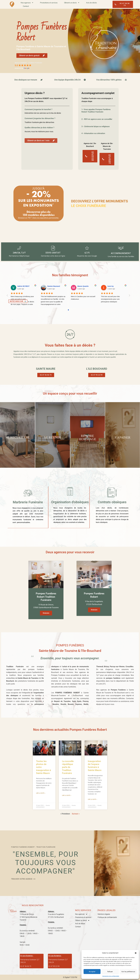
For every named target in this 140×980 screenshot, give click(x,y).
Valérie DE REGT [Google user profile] (23, 286)
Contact (26, 6)
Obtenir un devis (72, 3)
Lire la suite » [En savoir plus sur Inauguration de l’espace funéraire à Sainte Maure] (92, 799)
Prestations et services (49, 3)
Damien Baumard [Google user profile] (54, 286)
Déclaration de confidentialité (111, 976)
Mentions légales (104, 914)
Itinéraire (46, 613)
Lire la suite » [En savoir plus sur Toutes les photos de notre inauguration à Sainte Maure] (41, 793)
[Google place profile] (28, 63)
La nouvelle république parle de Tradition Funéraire (68, 767)
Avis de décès (91, 3)
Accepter (92, 972)
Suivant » (76, 814)
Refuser (110, 972)
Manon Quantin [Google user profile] (83, 286)
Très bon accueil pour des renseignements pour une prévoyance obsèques (111, 299)
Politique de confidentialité (107, 917)
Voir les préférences (128, 972)
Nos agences (27, 3)
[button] (136, 953)
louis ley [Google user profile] (111, 286)
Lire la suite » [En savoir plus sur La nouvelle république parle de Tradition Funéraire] (67, 795)
